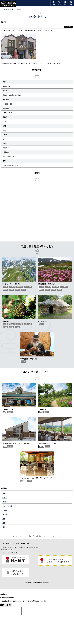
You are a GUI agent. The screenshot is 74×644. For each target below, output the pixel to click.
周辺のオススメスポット (44, 30)
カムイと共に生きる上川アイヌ (8, 4)
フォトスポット (7, 506)
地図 (14, 30)
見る (4, 523)
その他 (5, 510)
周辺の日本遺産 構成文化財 (26, 30)
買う (4, 519)
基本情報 (6, 30)
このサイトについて (19, 536)
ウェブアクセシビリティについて (39, 536)
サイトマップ (57, 536)
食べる (5, 514)
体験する (5, 493)
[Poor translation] (9, 605)
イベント (5, 502)
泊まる (5, 498)
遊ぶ (4, 527)
